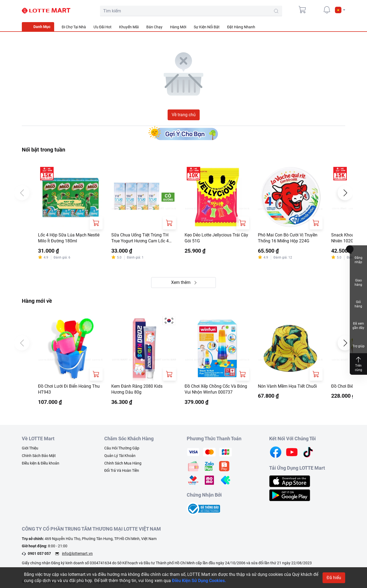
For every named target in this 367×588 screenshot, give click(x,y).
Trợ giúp (359, 342)
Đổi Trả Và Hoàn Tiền (122, 470)
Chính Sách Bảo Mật (39, 456)
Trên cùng (358, 364)
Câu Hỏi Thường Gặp (122, 448)
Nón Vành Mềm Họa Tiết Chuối (287, 386)
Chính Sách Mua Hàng (123, 463)
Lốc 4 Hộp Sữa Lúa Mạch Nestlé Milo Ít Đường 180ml (69, 238)
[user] (315, 10)
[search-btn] (276, 11)
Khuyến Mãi (129, 27)
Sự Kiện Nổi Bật (207, 27)
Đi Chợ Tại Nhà (74, 27)
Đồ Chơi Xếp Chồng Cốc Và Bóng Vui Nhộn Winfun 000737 (216, 389)
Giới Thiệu (30, 448)
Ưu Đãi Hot (103, 27)
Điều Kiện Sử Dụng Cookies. (199, 581)
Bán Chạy (154, 27)
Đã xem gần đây (358, 322)
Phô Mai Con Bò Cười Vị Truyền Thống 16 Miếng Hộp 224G (288, 238)
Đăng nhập (359, 256)
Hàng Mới (178, 27)
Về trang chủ (184, 115)
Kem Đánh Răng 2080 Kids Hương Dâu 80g (137, 389)
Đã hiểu (334, 578)
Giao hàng (358, 278)
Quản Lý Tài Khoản (120, 456)
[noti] (327, 10)
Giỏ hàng (358, 300)
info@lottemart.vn (77, 553)
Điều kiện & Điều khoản (41, 463)
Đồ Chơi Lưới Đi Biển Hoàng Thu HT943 (69, 389)
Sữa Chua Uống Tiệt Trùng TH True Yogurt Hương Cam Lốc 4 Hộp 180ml (140, 238)
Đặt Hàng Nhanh (241, 27)
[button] (340, 10)
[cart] (303, 10)
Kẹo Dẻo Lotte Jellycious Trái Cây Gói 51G (216, 238)
